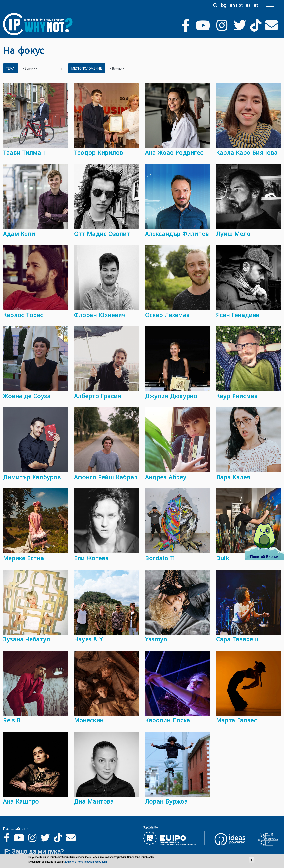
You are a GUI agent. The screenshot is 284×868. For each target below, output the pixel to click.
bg (224, 5)
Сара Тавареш (237, 639)
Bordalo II (160, 558)
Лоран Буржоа (166, 801)
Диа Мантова (94, 801)
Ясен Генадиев (238, 315)
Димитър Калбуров (32, 477)
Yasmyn (156, 639)
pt (240, 5)
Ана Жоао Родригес (174, 153)
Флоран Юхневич (100, 315)
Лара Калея (233, 477)
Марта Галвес (236, 720)
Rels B (12, 720)
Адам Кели (19, 234)
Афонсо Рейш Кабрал (106, 477)
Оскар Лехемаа (167, 315)
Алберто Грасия (98, 396)
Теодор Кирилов (99, 153)
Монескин (89, 720)
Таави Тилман (24, 153)
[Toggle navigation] (270, 7)
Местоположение (86, 68)
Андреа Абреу (166, 477)
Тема (10, 68)
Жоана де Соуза (27, 396)
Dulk (222, 558)
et (256, 5)
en (232, 5)
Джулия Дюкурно (171, 396)
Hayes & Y (88, 639)
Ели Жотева (91, 558)
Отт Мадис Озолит (102, 234)
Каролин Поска (168, 720)
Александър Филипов (177, 234)
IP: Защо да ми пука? (33, 851)
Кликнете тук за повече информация (86, 862)
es (248, 5)
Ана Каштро (21, 801)
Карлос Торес (23, 315)
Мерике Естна (23, 558)
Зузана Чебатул (26, 639)
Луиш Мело (233, 234)
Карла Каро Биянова (247, 153)
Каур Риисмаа (237, 396)
